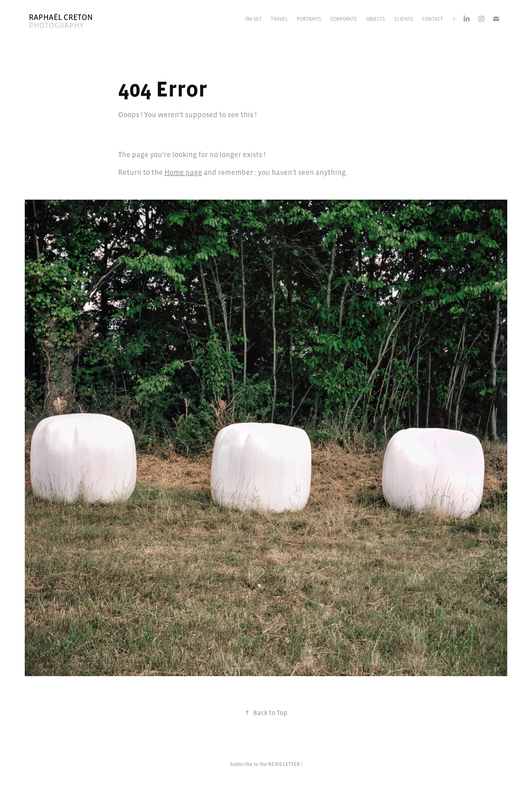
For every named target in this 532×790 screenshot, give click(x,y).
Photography (56, 25)
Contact (432, 19)
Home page (183, 172)
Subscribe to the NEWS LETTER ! (266, 764)
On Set (253, 19)
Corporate (344, 19)
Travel (279, 19)
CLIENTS (404, 19)
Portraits (309, 19)
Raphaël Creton (61, 17)
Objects (376, 19)
